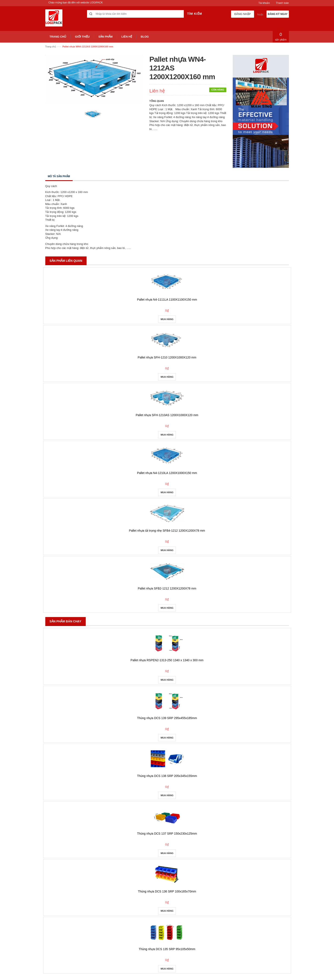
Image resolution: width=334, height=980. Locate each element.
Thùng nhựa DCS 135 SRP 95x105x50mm (167, 949)
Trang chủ (51, 47)
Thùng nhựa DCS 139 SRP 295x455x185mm (167, 718)
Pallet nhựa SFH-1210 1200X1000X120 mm (167, 357)
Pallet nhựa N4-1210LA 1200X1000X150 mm (167, 473)
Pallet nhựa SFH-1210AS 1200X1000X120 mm (167, 415)
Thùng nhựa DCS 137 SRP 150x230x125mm (167, 834)
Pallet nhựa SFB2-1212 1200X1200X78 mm (167, 588)
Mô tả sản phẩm (59, 176)
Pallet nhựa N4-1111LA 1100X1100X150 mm (167, 300)
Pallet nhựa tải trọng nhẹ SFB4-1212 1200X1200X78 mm (167, 531)
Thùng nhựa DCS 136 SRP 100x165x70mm (167, 891)
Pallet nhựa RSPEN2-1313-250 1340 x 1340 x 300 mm (167, 660)
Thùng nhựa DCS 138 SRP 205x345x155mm (167, 776)
